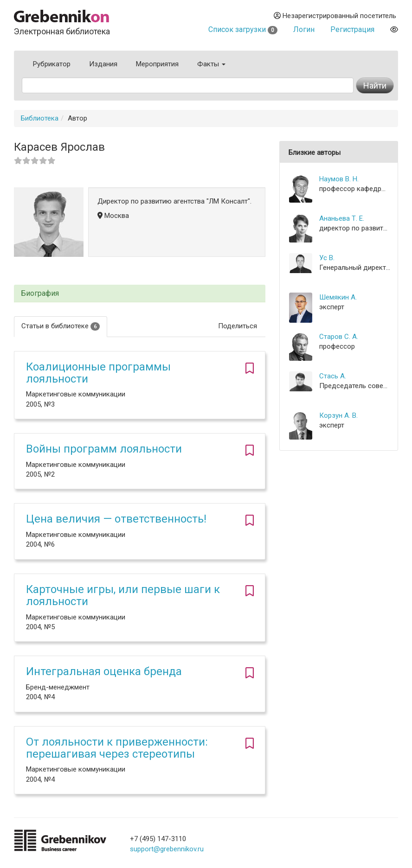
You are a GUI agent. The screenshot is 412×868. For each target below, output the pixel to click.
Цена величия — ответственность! (116, 519)
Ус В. (327, 258)
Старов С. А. (339, 337)
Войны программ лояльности (104, 449)
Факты (211, 64)
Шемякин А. (338, 297)
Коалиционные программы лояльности (98, 373)
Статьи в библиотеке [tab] (61, 326)
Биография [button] (40, 294)
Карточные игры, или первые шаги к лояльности (123, 595)
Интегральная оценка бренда (104, 671)
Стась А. (333, 376)
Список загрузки (243, 29)
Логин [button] (304, 29)
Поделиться (238, 326)
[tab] (140, 294)
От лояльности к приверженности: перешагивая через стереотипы (117, 748)
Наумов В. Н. (339, 179)
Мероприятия (157, 64)
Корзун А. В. (338, 415)
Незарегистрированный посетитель (335, 16)
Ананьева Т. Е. (342, 218)
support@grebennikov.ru (167, 849)
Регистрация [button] (352, 29)
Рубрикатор (52, 64)
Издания (103, 64)
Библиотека (40, 118)
